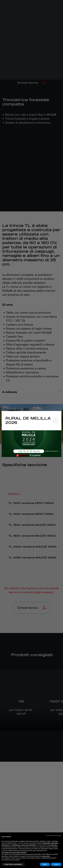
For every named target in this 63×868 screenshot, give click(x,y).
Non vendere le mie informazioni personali (14, 852)
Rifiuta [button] (45, 864)
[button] (54, 835)
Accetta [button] (56, 864)
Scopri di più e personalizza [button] (13, 864)
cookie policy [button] (54, 845)
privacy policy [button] (46, 856)
